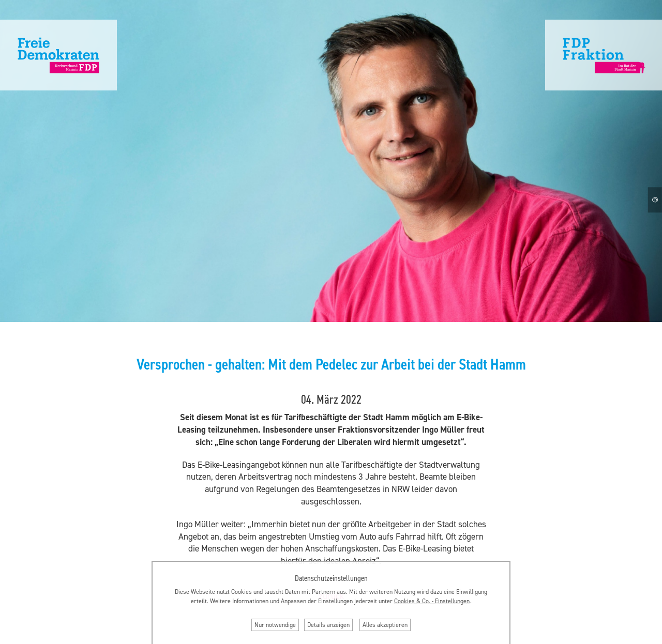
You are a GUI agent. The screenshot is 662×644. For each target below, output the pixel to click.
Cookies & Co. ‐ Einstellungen (432, 601)
